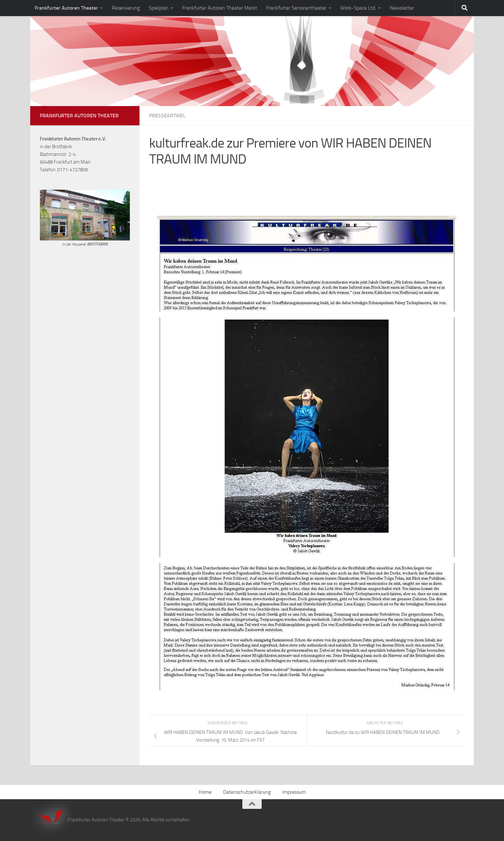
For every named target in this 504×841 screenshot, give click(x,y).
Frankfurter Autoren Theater (66, 8)
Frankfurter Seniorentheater (296, 8)
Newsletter (402, 8)
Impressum (294, 792)
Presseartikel (167, 116)
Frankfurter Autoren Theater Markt (220, 8)
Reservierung (126, 8)
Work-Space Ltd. (358, 8)
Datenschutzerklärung (247, 792)
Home (205, 792)
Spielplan (159, 8)
